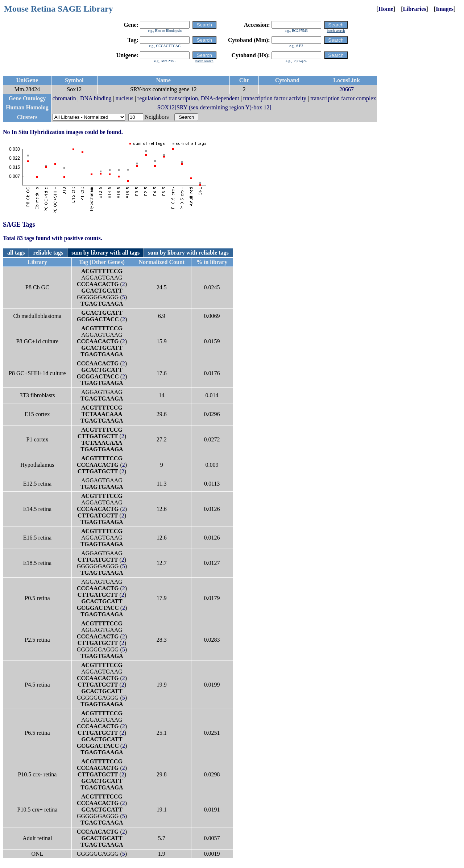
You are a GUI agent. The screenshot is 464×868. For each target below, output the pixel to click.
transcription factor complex (343, 98)
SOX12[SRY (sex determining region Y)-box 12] (214, 107)
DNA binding (96, 98)
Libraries (414, 9)
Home (386, 9)
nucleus (125, 98)
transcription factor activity (275, 98)
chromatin (64, 98)
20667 (347, 89)
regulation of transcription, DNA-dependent (188, 98)
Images (445, 9)
